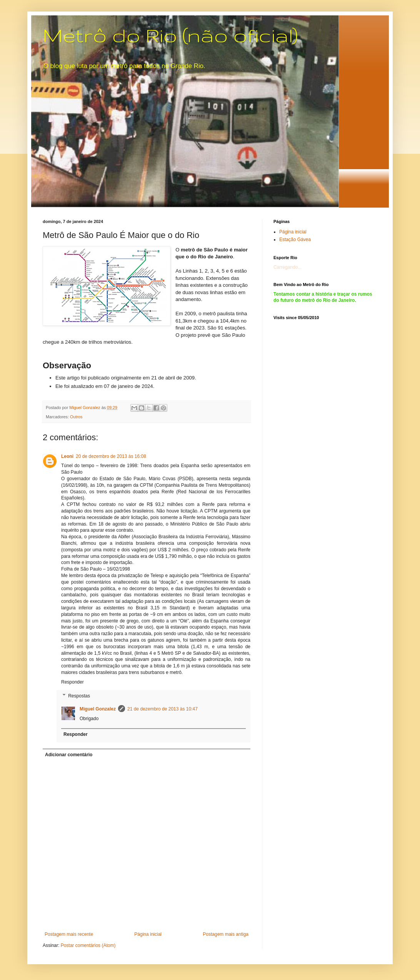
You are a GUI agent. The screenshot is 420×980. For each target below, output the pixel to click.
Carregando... (287, 267)
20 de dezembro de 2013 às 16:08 (111, 456)
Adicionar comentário (69, 755)
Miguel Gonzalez (98, 709)
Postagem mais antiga (226, 934)
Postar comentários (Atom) (88, 945)
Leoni (67, 456)
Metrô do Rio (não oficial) (170, 35)
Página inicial (148, 934)
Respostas (79, 696)
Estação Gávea (295, 240)
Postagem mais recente (69, 934)
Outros (76, 417)
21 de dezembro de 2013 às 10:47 (162, 709)
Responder (72, 682)
